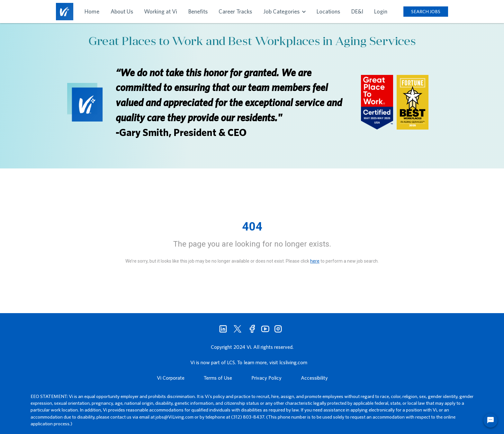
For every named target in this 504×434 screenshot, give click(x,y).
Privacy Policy (266, 378)
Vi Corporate (171, 378)
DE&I (357, 11)
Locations (328, 11)
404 (252, 227)
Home (92, 11)
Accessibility (314, 378)
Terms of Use (218, 378)
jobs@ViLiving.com (175, 417)
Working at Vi (161, 11)
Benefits (198, 11)
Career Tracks (235, 11)
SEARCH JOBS (426, 11)
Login (381, 11)
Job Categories (284, 11)
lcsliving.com (293, 362)
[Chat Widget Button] (491, 420)
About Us (122, 11)
